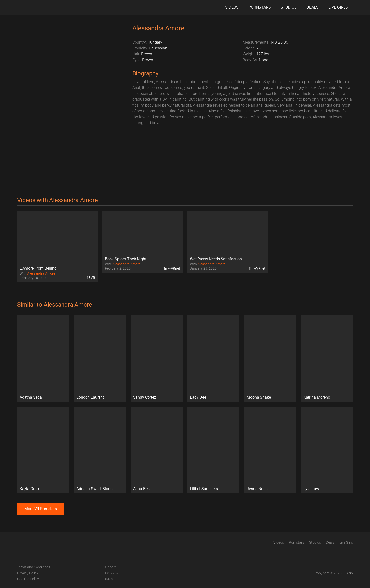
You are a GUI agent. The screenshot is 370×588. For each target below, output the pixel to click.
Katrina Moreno (317, 397)
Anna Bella (142, 489)
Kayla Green (30, 489)
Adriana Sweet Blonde (95, 489)
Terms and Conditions (34, 567)
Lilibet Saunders (204, 489)
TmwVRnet (172, 268)
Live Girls (338, 7)
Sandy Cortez (145, 397)
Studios (289, 7)
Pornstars (260, 7)
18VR (91, 278)
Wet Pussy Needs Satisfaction (216, 259)
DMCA (108, 579)
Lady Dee (198, 397)
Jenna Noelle (258, 489)
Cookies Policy (28, 579)
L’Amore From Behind (38, 268)
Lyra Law (311, 489)
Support (110, 567)
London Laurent (90, 397)
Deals (313, 7)
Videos (232, 7)
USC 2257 (111, 573)
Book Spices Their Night (126, 259)
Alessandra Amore (41, 273)
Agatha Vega (31, 397)
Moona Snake (259, 397)
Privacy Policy (28, 573)
